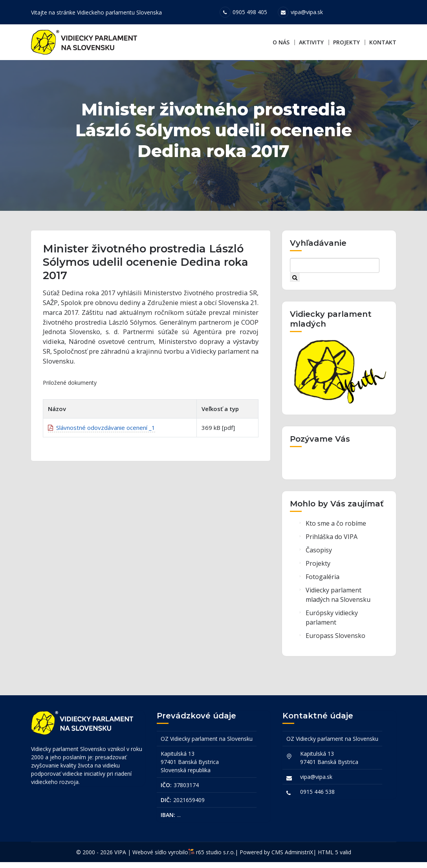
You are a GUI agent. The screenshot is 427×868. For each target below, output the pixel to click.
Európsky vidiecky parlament (332, 626)
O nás (281, 42)
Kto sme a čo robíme (336, 532)
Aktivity (311, 42)
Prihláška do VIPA (332, 545)
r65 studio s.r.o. (215, 858)
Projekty (346, 42)
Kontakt (383, 42)
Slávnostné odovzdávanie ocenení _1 (102, 440)
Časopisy (319, 558)
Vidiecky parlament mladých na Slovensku (338, 603)
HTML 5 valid (334, 858)
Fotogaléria (323, 585)
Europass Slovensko (335, 644)
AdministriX (299, 858)
